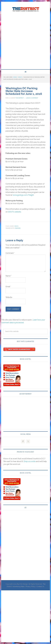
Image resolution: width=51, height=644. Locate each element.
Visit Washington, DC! (26, 9)
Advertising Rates (19, 587)
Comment (10, 253)
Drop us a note (30, 461)
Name (8, 276)
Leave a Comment (32, 98)
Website (9, 297)
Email (8, 287)
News (16, 226)
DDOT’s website (14, 212)
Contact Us (40, 587)
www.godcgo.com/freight (23, 195)
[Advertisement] (25, 41)
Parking (18, 228)
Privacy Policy (31, 587)
